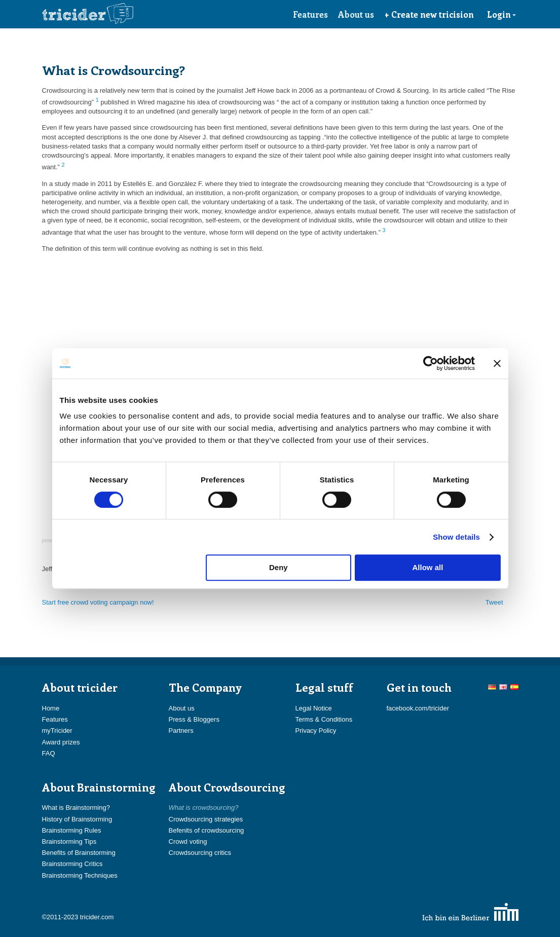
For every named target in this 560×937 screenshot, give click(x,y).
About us (356, 14)
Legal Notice (314, 708)
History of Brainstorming (77, 819)
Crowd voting (188, 841)
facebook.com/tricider (418, 708)
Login (502, 14)
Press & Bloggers (194, 719)
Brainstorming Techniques (80, 875)
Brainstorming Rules (72, 830)
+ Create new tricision (429, 14)
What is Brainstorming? (76, 808)
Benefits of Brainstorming (79, 853)
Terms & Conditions (324, 719)
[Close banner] (497, 363)
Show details (456, 537)
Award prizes (61, 742)
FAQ (49, 753)
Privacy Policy (316, 730)
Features (310, 14)
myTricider (57, 730)
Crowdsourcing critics (200, 853)
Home (51, 708)
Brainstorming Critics (72, 864)
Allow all (428, 567)
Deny (278, 567)
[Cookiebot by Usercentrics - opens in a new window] (431, 363)
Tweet (494, 602)
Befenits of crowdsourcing (207, 830)
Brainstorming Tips (69, 841)
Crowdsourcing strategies (206, 819)
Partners (181, 730)
